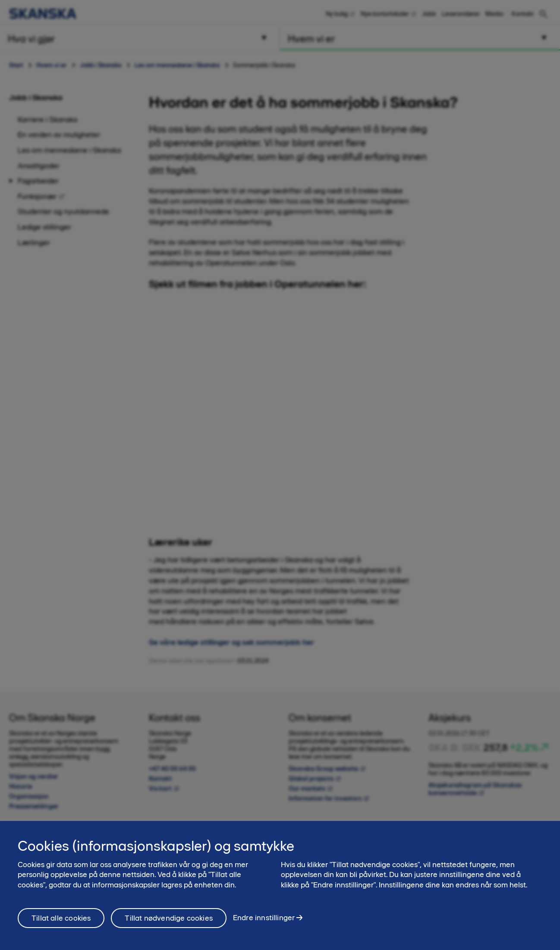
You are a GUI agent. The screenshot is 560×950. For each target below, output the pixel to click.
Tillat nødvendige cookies (169, 918)
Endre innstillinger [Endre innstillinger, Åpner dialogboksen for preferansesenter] (264, 918)
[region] (280, 885)
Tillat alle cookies (61, 918)
